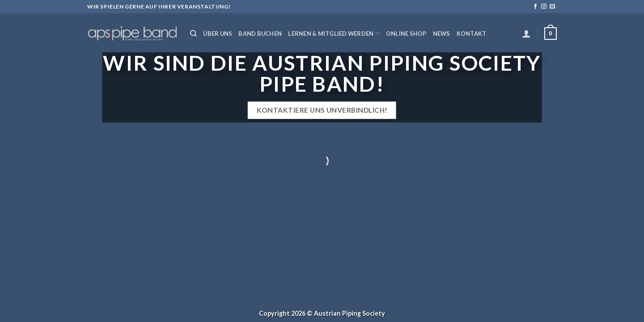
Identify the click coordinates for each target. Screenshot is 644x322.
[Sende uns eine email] (552, 7)
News (442, 34)
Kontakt (472, 34)
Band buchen (260, 34)
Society (374, 313)
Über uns (218, 34)
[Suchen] (193, 34)
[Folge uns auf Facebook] (535, 7)
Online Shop (406, 34)
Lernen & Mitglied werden (334, 33)
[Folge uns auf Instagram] (544, 7)
